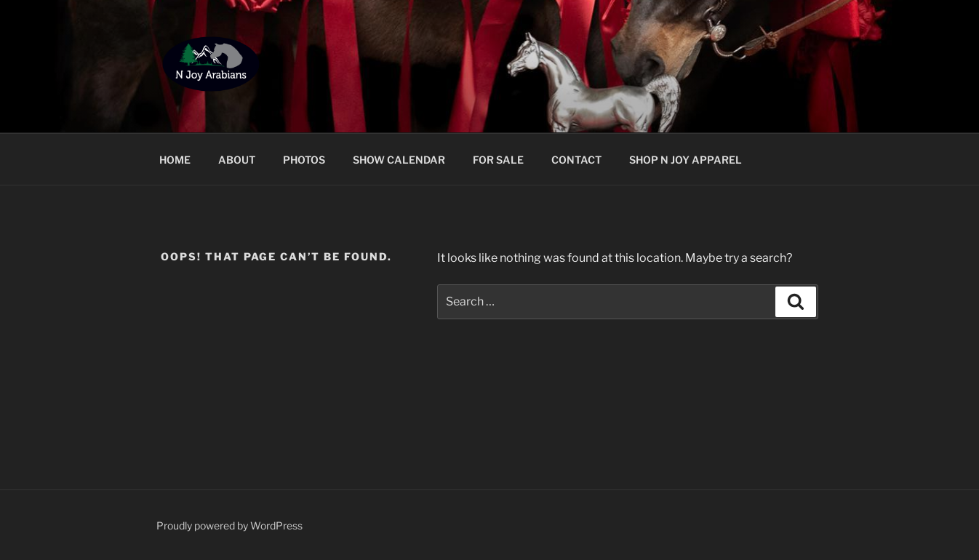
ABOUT (237, 160)
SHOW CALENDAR (399, 160)
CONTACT (576, 160)
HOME (175, 160)
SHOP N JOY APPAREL (686, 160)
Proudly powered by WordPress (229, 525)
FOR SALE (498, 160)
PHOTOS (304, 160)
